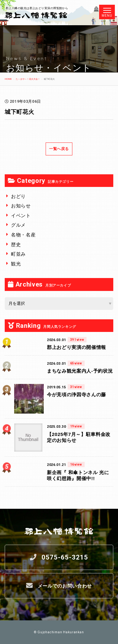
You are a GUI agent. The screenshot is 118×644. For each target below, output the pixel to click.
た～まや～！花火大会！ (28, 79)
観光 (16, 264)
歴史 (16, 244)
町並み (18, 254)
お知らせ (21, 206)
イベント (21, 215)
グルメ (18, 225)
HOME (8, 79)
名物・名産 (23, 235)
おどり (18, 196)
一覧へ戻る (59, 149)
